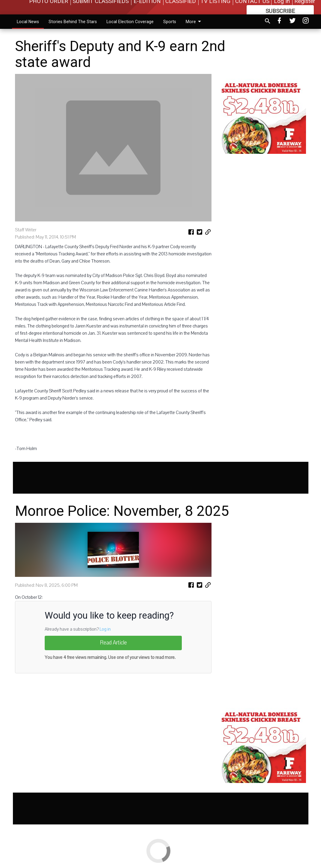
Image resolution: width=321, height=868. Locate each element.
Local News (28, 22)
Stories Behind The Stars (73, 22)
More (194, 22)
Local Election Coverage (130, 22)
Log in (105, 629)
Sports (170, 22)
